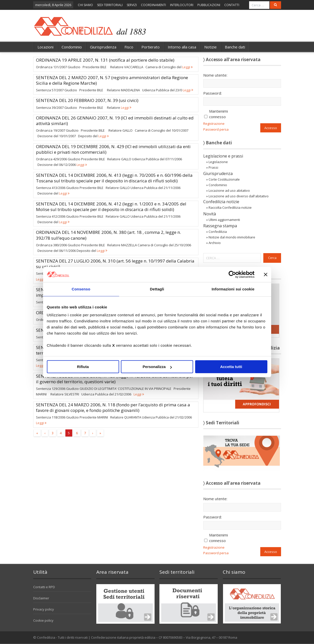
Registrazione (214, 124)
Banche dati (235, 47)
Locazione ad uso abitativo (229, 190)
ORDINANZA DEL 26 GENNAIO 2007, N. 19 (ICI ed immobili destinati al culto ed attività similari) (115, 121)
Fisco (129, 47)
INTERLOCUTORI (182, 5)
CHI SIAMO (85, 5)
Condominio (72, 47)
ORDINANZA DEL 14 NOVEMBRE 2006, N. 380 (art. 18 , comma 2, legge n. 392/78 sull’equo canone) (108, 235)
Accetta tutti (231, 367)
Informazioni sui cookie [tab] (233, 289)
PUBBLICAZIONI (209, 5)
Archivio (215, 243)
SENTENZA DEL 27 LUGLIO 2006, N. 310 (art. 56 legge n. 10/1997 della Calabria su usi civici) (115, 264)
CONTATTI (232, 5)
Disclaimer (41, 598)
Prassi (213, 167)
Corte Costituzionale (224, 179)
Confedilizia (218, 232)
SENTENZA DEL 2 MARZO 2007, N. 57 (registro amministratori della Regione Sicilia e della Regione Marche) (112, 80)
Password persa (216, 129)
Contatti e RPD (44, 587)
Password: (213, 93)
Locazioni (45, 47)
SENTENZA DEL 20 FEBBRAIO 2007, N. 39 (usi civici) (87, 100)
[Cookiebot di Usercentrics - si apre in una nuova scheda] (232, 274)
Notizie (210, 47)
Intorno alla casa (182, 47)
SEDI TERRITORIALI (110, 5)
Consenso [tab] (81, 289)
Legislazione (218, 162)
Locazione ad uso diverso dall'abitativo (239, 196)
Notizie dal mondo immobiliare (232, 237)
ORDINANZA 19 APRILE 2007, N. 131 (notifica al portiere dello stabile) (105, 60)
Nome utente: (215, 75)
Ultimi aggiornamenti (224, 220)
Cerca (272, 258)
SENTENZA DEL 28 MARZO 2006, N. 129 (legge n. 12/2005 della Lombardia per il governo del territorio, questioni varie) (115, 379)
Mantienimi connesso (218, 114)
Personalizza (157, 367)
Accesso (271, 128)
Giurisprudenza (103, 47)
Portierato (151, 47)
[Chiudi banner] (266, 274)
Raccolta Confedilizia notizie (230, 207)
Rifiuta (83, 367)
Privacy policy (44, 609)
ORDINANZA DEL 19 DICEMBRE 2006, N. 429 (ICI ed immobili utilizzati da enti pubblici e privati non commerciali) (113, 149)
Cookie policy (43, 620)
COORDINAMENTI (153, 5)
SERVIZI (132, 5)
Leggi (187, 67)
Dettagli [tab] (157, 289)
